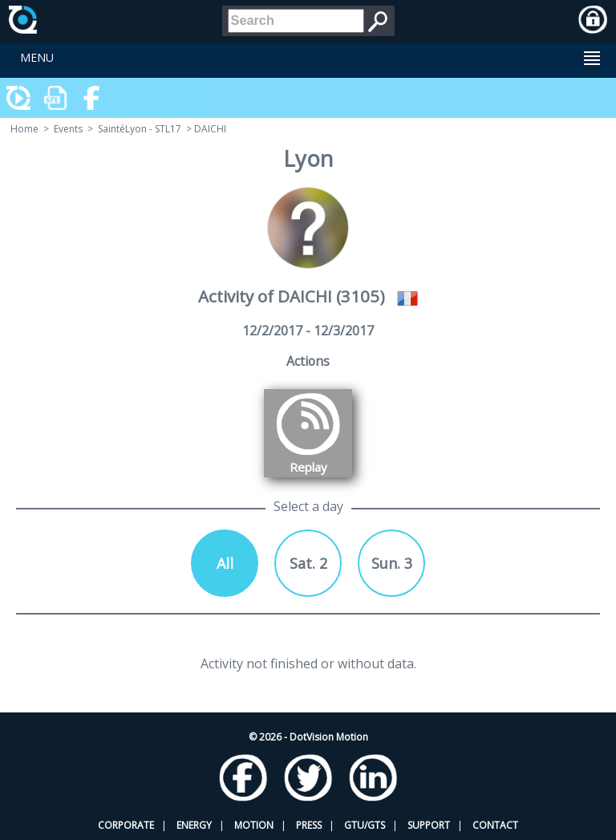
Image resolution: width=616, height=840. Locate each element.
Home (24, 129)
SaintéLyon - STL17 (140, 129)
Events (68, 129)
